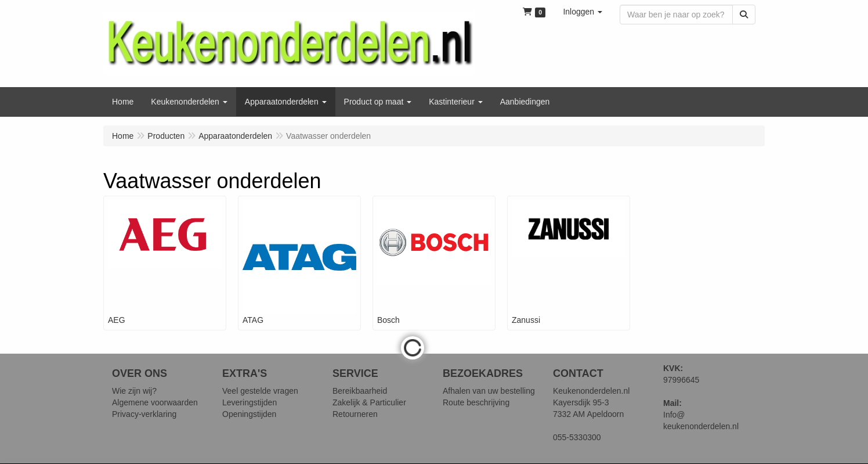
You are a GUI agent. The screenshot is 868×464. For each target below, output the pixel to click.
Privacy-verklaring (144, 414)
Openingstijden (249, 414)
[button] (583, 12)
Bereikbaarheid (360, 391)
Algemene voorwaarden (155, 402)
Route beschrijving (476, 402)
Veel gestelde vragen (260, 391)
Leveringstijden (249, 402)
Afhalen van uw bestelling (489, 391)
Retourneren (355, 414)
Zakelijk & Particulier (369, 402)
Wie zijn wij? (134, 391)
